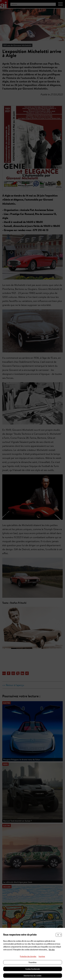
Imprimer (42, 956)
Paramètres (33, 962)
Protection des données (28, 956)
